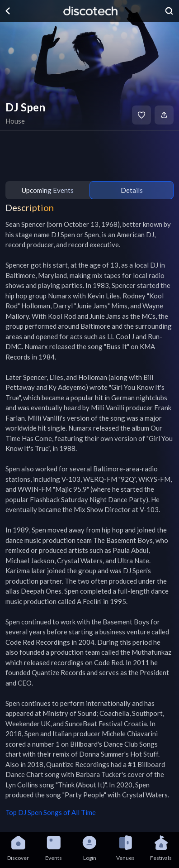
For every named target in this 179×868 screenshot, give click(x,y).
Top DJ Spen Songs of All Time (51, 812)
